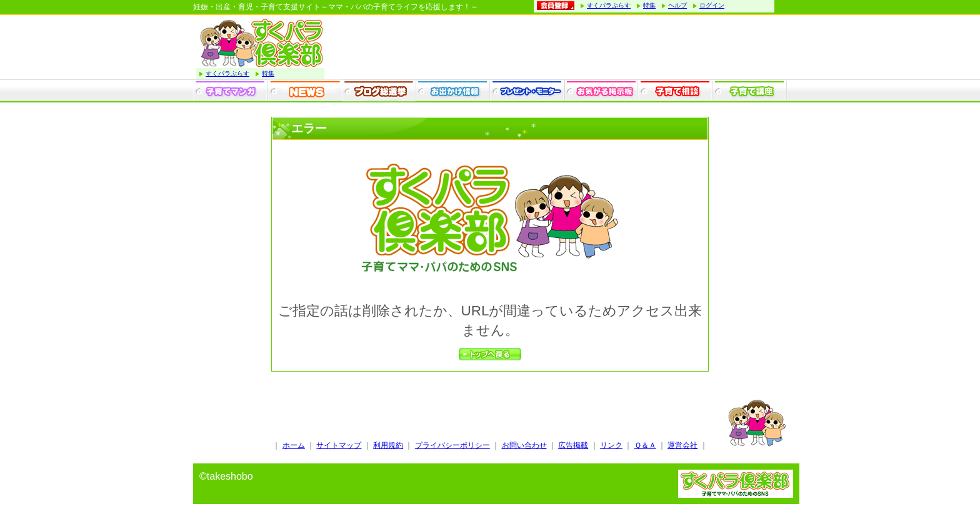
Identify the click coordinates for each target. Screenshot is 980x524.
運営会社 (682, 445)
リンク (611, 445)
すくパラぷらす (609, 5)
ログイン (712, 5)
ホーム (294, 445)
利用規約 (388, 445)
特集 (649, 5)
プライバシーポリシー (452, 445)
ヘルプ (677, 5)
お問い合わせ (524, 445)
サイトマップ (339, 445)
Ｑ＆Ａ (645, 445)
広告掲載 (573, 445)
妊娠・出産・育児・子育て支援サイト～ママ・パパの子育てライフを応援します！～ (336, 7)
